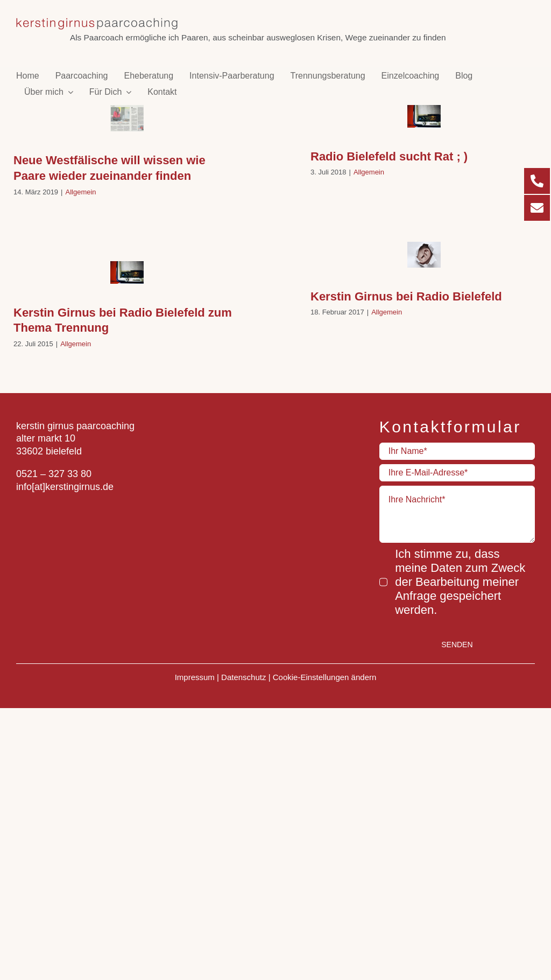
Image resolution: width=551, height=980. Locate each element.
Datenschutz (243, 677)
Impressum (195, 677)
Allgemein (81, 192)
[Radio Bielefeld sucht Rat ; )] (424, 116)
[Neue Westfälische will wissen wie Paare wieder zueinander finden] (127, 118)
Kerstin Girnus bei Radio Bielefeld (406, 296)
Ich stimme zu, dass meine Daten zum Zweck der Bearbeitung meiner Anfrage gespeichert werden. (460, 582)
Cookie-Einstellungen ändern (325, 677)
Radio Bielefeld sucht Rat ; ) (389, 156)
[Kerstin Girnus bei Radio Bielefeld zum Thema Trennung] (127, 272)
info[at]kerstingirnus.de (65, 487)
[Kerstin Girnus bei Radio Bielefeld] (424, 255)
